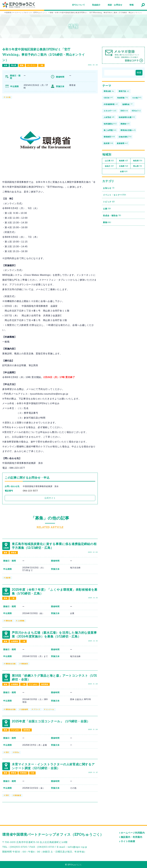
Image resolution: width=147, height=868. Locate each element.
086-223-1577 (30, 491)
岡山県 (14, 65)
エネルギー (110, 111)
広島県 (124, 166)
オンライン (32, 65)
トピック (109, 202)
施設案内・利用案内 (132, 837)
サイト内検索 (128, 841)
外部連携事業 (111, 104)
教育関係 (45, 684)
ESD (7, 752)
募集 (22, 65)
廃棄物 (125, 124)
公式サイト (50, 498)
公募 (107, 209)
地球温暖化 (110, 124)
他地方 (109, 166)
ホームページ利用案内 (133, 833)
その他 (8, 97)
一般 (41, 65)
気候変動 (122, 98)
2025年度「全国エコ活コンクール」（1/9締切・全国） (51, 721)
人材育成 (109, 117)
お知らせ (109, 188)
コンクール (50, 709)
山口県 (109, 161)
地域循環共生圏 (127, 117)
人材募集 (21, 621)
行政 (32, 773)
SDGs (17, 752)
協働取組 (128, 104)
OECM (108, 98)
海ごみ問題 (110, 130)
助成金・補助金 (112, 216)
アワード (37, 709)
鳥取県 (138, 161)
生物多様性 (125, 137)
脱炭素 (8, 578)
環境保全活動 (11, 664)
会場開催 (14, 641)
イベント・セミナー (115, 195)
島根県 (124, 161)
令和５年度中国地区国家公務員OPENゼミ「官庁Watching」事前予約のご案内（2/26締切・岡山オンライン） (44, 55)
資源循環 (25, 709)
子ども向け (33, 684)
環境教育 (25, 664)
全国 (6, 65)
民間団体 (23, 773)
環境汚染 (124, 91)
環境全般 (9, 621)
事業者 (14, 553)
